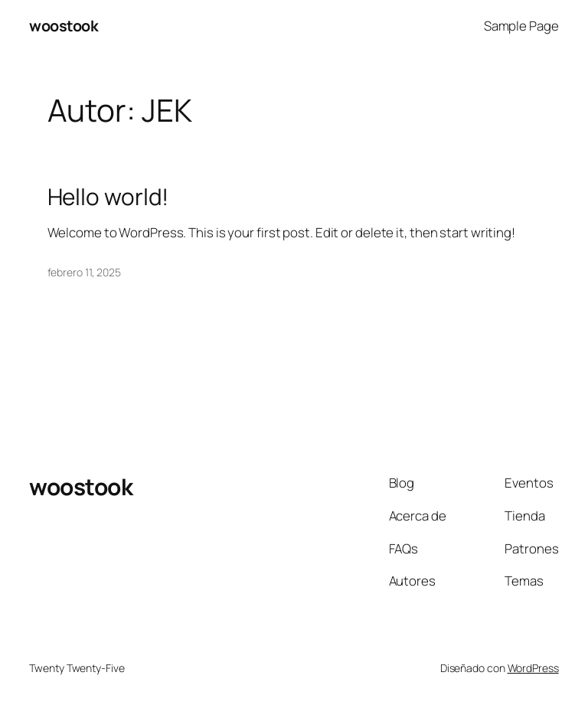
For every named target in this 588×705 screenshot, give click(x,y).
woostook (64, 26)
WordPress (533, 668)
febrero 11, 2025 (84, 272)
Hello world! (108, 196)
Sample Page (521, 26)
